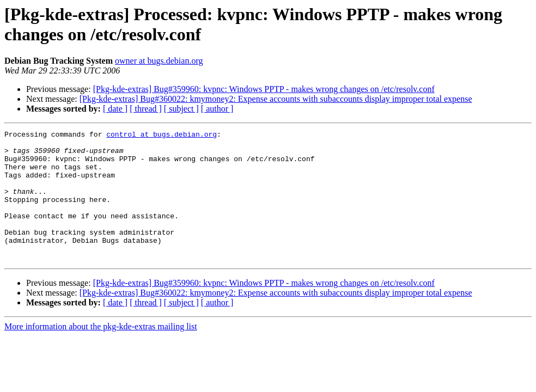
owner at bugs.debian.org (159, 61)
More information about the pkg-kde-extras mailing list (101, 353)
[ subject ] (181, 109)
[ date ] (115, 109)
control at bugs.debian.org (162, 136)
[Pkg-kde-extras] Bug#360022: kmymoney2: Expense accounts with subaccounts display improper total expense (276, 99)
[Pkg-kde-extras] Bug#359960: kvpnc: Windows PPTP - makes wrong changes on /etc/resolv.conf (264, 89)
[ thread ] (146, 109)
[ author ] (217, 109)
